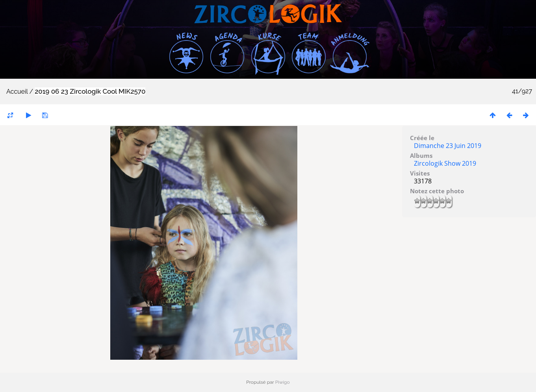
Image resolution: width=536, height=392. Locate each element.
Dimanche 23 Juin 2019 (448, 146)
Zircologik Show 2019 (445, 163)
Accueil (17, 92)
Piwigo (283, 382)
